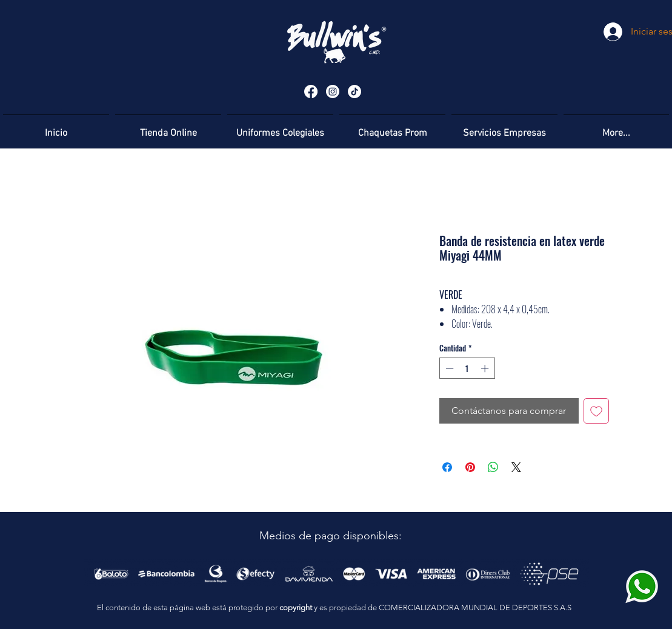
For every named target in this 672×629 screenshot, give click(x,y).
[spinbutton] (467, 368)
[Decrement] (448, 368)
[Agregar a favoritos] (596, 411)
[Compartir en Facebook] (447, 467)
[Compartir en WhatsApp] (493, 467)
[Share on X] (516, 467)
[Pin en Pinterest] (470, 467)
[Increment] (486, 368)
